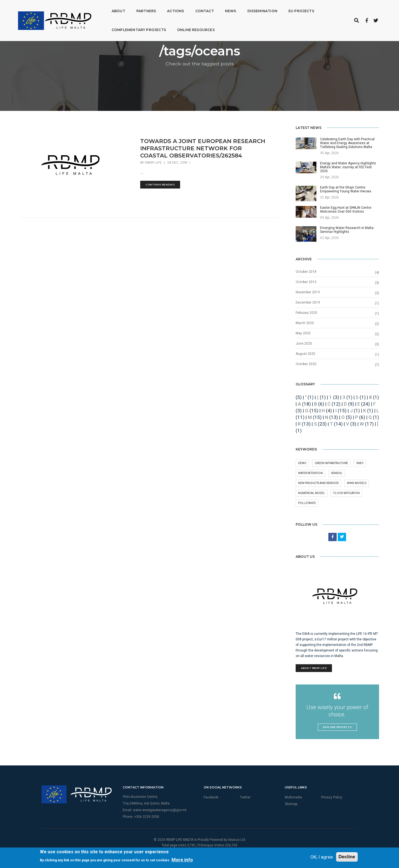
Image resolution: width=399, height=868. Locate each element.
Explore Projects (337, 727)
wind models (357, 483)
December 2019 (308, 302)
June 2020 (304, 343)
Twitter (245, 797)
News (203, 9)
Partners (118, 9)
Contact (177, 9)
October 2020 (306, 364)
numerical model (312, 493)
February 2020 (306, 313)
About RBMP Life (314, 668)
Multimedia (293, 797)
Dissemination (234, 9)
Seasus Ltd (237, 840)
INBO (360, 463)
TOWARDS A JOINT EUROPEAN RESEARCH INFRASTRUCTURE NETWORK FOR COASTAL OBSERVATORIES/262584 (203, 148)
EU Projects (274, 9)
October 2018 (306, 272)
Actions (148, 9)
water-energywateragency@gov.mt (160, 810)
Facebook (211, 797)
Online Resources (168, 28)
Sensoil (337, 473)
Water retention (310, 473)
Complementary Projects (111, 28)
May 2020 (303, 333)
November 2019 (308, 292)
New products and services (318, 483)
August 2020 (305, 354)
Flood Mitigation (346, 493)
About (91, 9)
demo (302, 463)
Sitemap (291, 804)
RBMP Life (153, 162)
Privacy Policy (332, 797)
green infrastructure (331, 463)
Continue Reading (160, 184)
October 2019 (306, 282)
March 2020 (305, 323)
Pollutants (307, 503)
